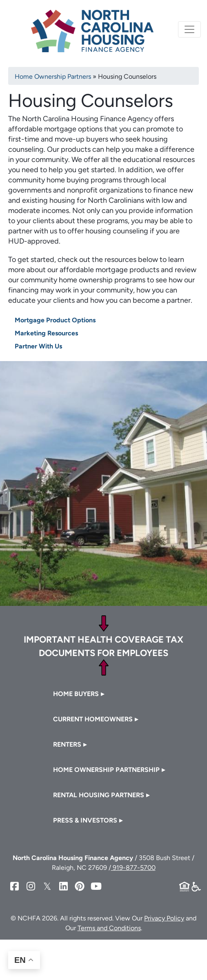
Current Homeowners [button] (93, 719)
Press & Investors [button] (85, 820)
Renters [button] (67, 744)
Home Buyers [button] (76, 694)
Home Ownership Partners (53, 76)
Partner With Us (38, 346)
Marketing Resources (46, 333)
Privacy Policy (164, 918)
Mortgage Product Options (55, 320)
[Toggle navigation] (189, 29)
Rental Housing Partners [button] (99, 795)
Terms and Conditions (109, 928)
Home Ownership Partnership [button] (106, 770)
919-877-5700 (133, 868)
